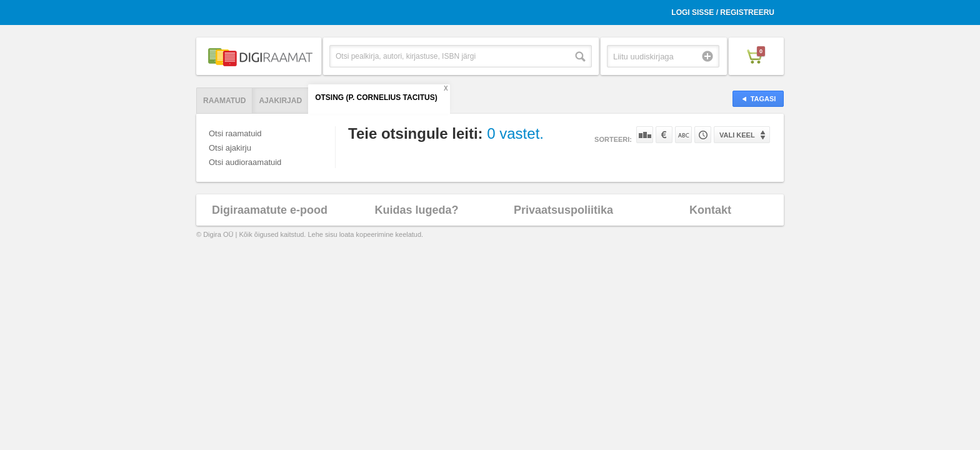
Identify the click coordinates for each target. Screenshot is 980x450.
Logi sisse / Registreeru (723, 12)
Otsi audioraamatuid (245, 162)
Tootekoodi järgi (703, 135)
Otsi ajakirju (230, 148)
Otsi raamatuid (235, 133)
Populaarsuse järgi (645, 135)
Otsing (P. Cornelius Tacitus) (376, 97)
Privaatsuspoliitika (563, 210)
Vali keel (737, 135)
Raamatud (224, 101)
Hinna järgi (664, 135)
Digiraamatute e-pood (270, 210)
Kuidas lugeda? (416, 210)
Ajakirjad (280, 101)
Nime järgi (683, 135)
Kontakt (710, 210)
